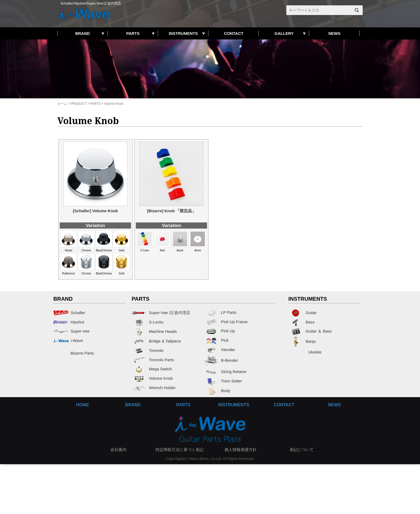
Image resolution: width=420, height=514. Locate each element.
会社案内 (118, 450)
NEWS (334, 33)
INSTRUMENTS (183, 33)
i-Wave (68, 340)
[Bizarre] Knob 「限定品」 (172, 211)
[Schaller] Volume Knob (95, 211)
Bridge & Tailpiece (156, 341)
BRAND (82, 33)
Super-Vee (71, 331)
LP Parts (220, 312)
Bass (301, 322)
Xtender (220, 350)
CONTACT (234, 33)
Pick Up (219, 331)
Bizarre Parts (74, 353)
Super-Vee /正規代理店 (161, 313)
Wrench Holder (153, 388)
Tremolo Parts (153, 360)
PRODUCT (79, 104)
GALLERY (284, 33)
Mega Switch (152, 369)
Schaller (69, 313)
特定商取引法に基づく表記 (179, 450)
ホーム (62, 104)
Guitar (302, 313)
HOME (82, 405)
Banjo (302, 341)
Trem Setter (223, 381)
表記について (302, 450)
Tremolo (147, 350)
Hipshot (69, 322)
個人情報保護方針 (241, 450)
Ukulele (304, 355)
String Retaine (225, 372)
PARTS (133, 33)
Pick (216, 340)
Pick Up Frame (226, 322)
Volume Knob (152, 378)
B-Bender (221, 360)
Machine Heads (154, 331)
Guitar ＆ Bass (310, 331)
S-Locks (147, 322)
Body (217, 391)
